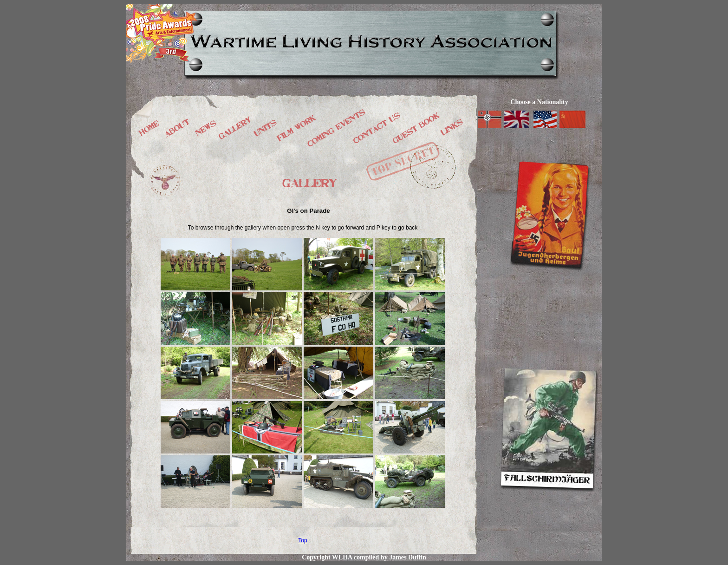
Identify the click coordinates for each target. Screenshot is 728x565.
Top (302, 540)
